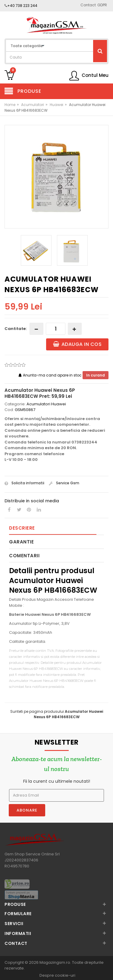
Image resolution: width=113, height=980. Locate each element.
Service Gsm (64, 483)
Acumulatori (33, 105)
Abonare (27, 810)
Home (10, 105)
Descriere (22, 528)
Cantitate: (16, 329)
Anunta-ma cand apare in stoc (50, 375)
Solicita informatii (24, 483)
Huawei (56, 105)
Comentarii (24, 556)
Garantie (21, 542)
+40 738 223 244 (22, 6)
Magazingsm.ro (55, 962)
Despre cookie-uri (57, 975)
